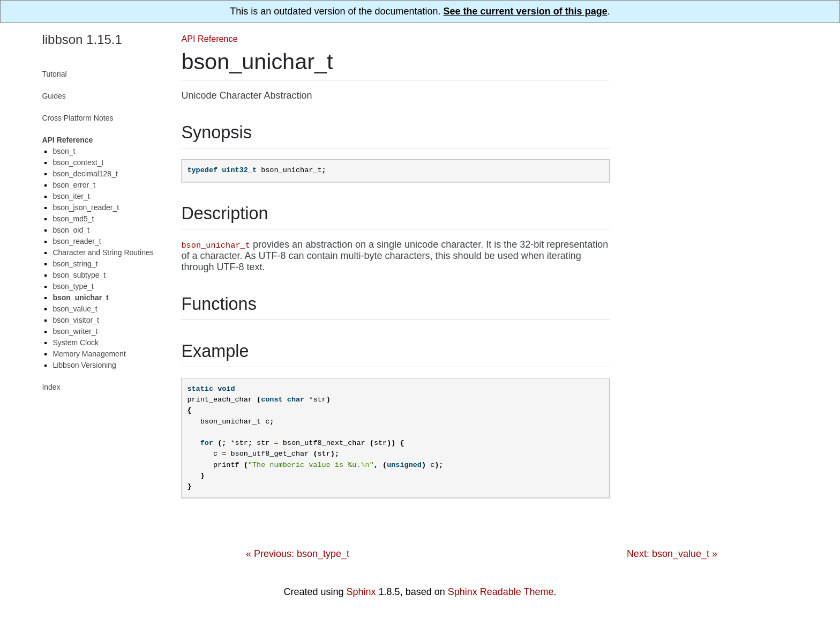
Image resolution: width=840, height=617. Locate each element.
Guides (54, 96)
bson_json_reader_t (86, 207)
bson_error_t (74, 185)
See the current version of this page (526, 11)
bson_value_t (75, 309)
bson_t (64, 151)
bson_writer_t (75, 331)
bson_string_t (75, 264)
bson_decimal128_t (85, 174)
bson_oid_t (71, 230)
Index (51, 387)
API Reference (209, 39)
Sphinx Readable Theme (501, 592)
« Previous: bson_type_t (298, 554)
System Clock (76, 343)
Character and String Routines (103, 252)
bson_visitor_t (76, 320)
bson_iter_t (71, 196)
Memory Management (89, 354)
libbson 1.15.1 (82, 39)
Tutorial (54, 74)
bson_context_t (78, 162)
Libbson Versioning (84, 365)
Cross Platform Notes (77, 118)
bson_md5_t (73, 219)
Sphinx (361, 592)
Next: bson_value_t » (672, 554)
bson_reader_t (77, 241)
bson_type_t (73, 286)
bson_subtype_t (79, 275)
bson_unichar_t (80, 298)
